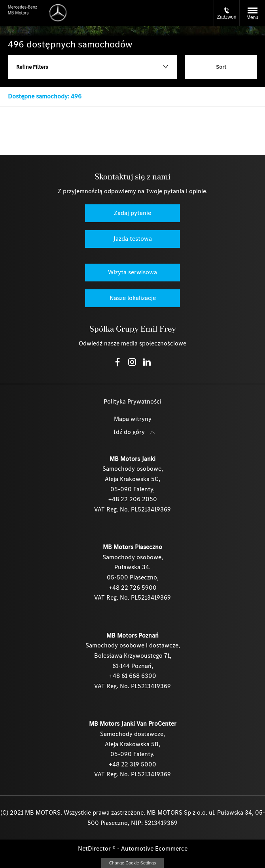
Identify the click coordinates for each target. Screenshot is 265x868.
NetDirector (95, 848)
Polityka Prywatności (132, 401)
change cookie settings (132, 863)
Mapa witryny (133, 419)
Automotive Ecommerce (154, 848)
